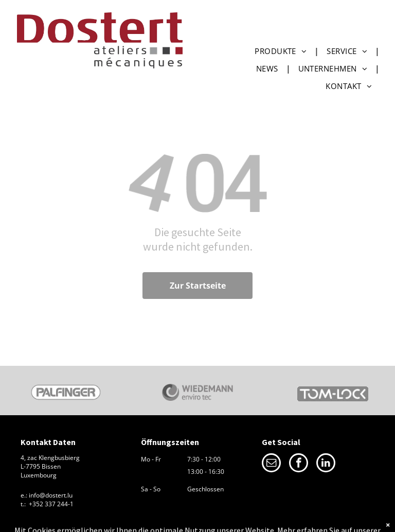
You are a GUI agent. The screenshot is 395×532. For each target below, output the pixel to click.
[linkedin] (326, 464)
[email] (271, 464)
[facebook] (299, 464)
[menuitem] (283, 51)
